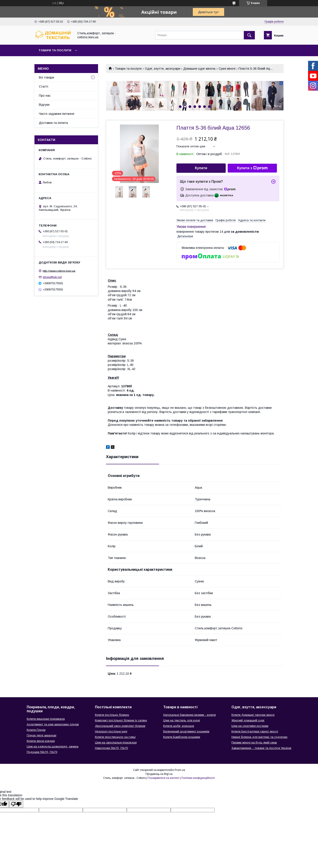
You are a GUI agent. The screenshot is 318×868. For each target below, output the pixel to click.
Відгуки (44, 105)
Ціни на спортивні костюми (250, 726)
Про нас (45, 96)
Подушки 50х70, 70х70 (42, 752)
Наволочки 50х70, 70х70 (111, 748)
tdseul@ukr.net (52, 277)
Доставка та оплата (53, 123)
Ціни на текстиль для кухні (182, 720)
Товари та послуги (55, 50)
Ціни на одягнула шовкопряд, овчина (53, 746)
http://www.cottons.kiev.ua (59, 271)
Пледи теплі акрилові (42, 735)
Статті (44, 86)
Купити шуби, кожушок (179, 726)
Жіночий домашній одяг (248, 720)
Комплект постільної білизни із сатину (121, 720)
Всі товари (46, 77)
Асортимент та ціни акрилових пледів (53, 724)
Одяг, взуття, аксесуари (163, 69)
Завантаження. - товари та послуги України (261, 748)
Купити (201, 168)
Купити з (252, 168)
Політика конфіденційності (198, 778)
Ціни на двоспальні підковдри (116, 742)
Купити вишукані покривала (46, 719)
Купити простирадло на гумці (115, 737)
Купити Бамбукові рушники (182, 737)
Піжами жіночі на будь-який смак (254, 742)
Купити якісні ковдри (41, 741)
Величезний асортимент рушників (186, 731)
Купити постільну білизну (112, 715)
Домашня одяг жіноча (199, 69)
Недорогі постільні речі (111, 731)
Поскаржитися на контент (164, 778)
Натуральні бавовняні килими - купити (189, 715)
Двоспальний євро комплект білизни (120, 726)
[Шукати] (249, 35)
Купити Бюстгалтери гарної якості (255, 731)
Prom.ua (180, 770)
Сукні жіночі (227, 69)
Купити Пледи (36, 730)
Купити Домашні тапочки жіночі (253, 715)
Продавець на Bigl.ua (159, 774)
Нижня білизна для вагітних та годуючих (259, 737)
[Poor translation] (16, 804)
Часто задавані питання (57, 114)
